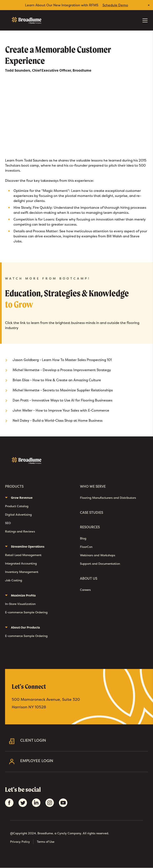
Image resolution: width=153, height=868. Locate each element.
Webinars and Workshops (98, 555)
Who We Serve (93, 486)
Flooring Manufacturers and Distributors (108, 498)
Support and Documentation (100, 564)
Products (14, 486)
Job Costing (14, 580)
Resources (90, 527)
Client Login (82, 741)
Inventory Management (22, 572)
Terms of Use (46, 842)
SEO (8, 523)
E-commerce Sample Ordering (26, 612)
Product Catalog (17, 506)
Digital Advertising (18, 514)
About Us (89, 578)
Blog (83, 538)
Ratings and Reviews (20, 531)
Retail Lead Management (23, 555)
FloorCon (86, 547)
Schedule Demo (115, 5)
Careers (85, 590)
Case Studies (92, 513)
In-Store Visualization (20, 604)
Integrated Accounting (21, 563)
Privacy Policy (20, 842)
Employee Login (82, 762)
